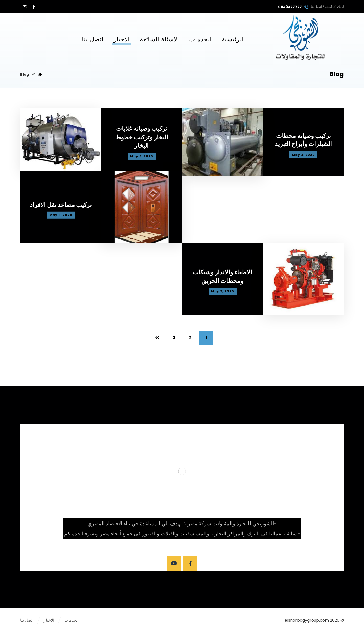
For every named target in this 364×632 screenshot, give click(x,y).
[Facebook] (34, 7)
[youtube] (25, 7)
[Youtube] (174, 563)
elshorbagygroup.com (307, 620)
